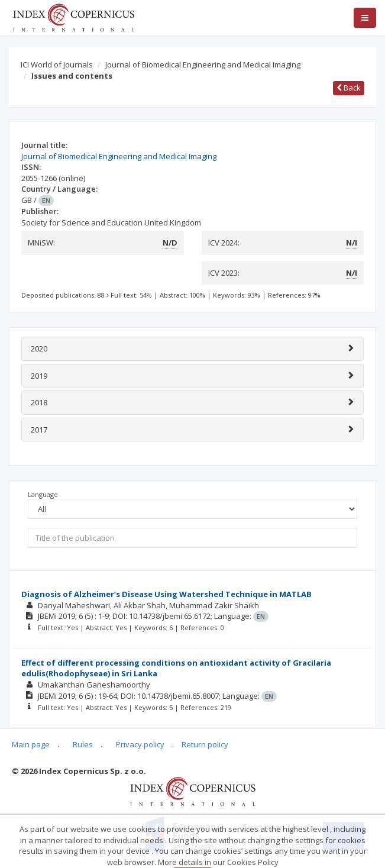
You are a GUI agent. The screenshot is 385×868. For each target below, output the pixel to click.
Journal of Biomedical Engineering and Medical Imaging (203, 64)
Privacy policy (140, 744)
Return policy (205, 744)
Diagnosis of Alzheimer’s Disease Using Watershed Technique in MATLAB (166, 594)
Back (349, 88)
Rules (83, 744)
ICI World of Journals (57, 64)
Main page (31, 744)
